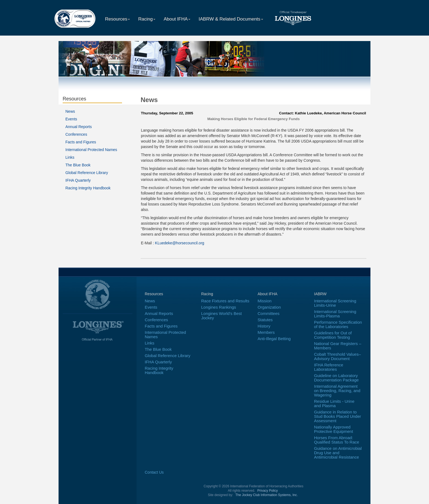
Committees (269, 313)
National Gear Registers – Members (338, 346)
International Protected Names (91, 150)
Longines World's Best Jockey (221, 316)
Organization (269, 307)
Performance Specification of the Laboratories (338, 324)
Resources (118, 19)
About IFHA (177, 19)
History (264, 326)
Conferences (76, 134)
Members (266, 332)
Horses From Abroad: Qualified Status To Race (337, 440)
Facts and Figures (81, 142)
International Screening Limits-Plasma (335, 314)
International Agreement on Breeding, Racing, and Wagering (337, 391)
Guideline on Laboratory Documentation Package (336, 378)
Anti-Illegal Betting (274, 339)
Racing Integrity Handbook (88, 188)
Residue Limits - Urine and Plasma (334, 403)
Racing (147, 19)
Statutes (265, 320)
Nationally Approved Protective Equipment (334, 429)
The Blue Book (78, 165)
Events (71, 119)
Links (70, 157)
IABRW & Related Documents (231, 19)
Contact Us (154, 472)
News (70, 111)
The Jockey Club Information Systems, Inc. (266, 495)
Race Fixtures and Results (225, 301)
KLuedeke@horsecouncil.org (179, 243)
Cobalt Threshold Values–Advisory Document (337, 356)
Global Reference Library (87, 173)
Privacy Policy (268, 491)
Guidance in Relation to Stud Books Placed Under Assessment (338, 416)
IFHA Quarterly (78, 180)
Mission (265, 301)
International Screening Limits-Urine (335, 303)
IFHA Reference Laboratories (329, 367)
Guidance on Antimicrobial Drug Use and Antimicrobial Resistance (338, 453)
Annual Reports (79, 127)
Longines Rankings (219, 307)
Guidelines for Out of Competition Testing (333, 335)
